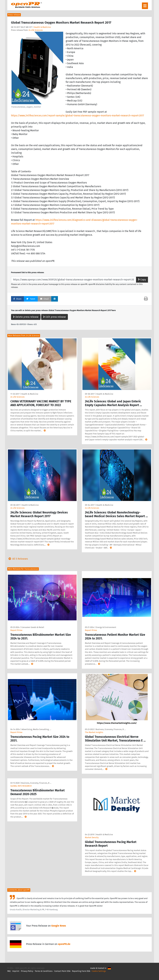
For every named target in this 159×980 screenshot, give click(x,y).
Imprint (16, 971)
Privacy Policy (27, 971)
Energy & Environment (106, 627)
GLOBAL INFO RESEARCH (21, 786)
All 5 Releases (18, 559)
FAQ (9, 971)
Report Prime (16, 630)
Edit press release (55, 317)
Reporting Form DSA (81, 971)
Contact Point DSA (62, 971)
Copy (142, 280)
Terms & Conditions (44, 971)
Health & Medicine (42, 27)
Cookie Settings (99, 971)
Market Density (92, 837)
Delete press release (26, 317)
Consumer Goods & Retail (33, 627)
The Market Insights (94, 732)
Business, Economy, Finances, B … (111, 729)
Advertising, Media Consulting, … (36, 729)
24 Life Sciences (36, 30)
